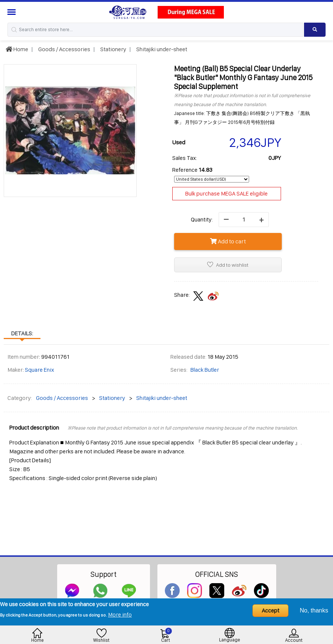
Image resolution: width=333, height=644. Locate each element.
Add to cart (228, 241)
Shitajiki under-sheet (161, 49)
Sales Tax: (185, 158)
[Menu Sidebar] (12, 12)
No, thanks (314, 610)
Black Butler (205, 370)
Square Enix (40, 370)
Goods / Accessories (64, 49)
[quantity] (244, 220)
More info (120, 615)
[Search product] (315, 30)
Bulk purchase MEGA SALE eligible (226, 193)
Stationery (113, 49)
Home (17, 49)
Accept (270, 610)
